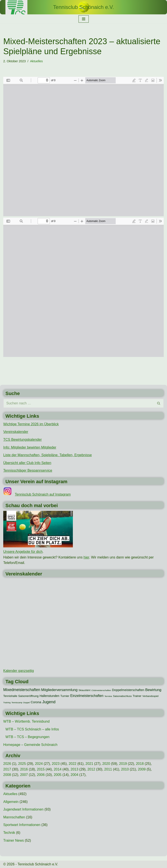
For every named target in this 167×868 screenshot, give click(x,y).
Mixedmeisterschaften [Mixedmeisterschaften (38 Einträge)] (22, 690)
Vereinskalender (16, 432)
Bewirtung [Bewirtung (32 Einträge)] (153, 690)
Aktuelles (36, 61)
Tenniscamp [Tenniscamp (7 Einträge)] (17, 703)
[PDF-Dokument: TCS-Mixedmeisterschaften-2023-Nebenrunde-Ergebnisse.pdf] (83, 287)
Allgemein (11, 802)
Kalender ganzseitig (19, 671)
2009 (142, 769)
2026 (7, 764)
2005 (58, 775)
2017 (7, 769)
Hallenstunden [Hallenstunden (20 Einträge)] (49, 696)
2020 (106, 764)
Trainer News (14, 840)
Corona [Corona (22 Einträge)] (36, 702)
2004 (75, 775)
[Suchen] (79, 403)
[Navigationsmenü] (84, 19)
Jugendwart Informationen (23, 809)
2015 (41, 769)
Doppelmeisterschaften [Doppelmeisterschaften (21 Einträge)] (128, 690)
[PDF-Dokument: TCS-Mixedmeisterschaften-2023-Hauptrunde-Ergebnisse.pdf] (83, 146)
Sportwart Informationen (22, 825)
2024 (39, 764)
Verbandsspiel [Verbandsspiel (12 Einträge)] (150, 696)
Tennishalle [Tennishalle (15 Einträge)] (10, 696)
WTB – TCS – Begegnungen (28, 737)
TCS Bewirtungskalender (23, 440)
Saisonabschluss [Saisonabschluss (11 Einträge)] (122, 696)
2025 (22, 764)
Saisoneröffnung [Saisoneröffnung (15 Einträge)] (28, 696)
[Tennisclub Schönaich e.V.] (83, 7)
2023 (56, 764)
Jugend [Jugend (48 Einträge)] (49, 702)
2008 (7, 775)
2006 (41, 775)
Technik (9, 833)
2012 (91, 769)
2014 (58, 769)
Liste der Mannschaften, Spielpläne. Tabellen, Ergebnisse (48, 455)
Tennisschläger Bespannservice (28, 470)
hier (86, 557)
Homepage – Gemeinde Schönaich (30, 745)
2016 (24, 769)
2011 (108, 769)
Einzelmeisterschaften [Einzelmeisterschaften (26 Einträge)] (87, 696)
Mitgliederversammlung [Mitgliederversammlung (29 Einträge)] (59, 690)
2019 (123, 764)
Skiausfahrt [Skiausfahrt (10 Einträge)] (84, 690)
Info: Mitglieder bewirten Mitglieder (30, 447)
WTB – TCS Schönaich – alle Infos (32, 729)
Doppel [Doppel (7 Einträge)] (27, 703)
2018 (140, 764)
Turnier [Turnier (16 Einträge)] (65, 696)
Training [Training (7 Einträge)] (7, 703)
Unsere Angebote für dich (23, 552)
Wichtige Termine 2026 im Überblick (31, 424)
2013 (75, 769)
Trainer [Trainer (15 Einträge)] (137, 696)
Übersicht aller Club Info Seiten (27, 463)
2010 (125, 769)
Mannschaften (14, 817)
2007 (24, 775)
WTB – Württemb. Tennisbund (26, 721)
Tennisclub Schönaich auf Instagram (43, 494)
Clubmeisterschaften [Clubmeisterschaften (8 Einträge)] (101, 690)
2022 (73, 764)
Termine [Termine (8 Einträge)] (108, 696)
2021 (89, 764)
